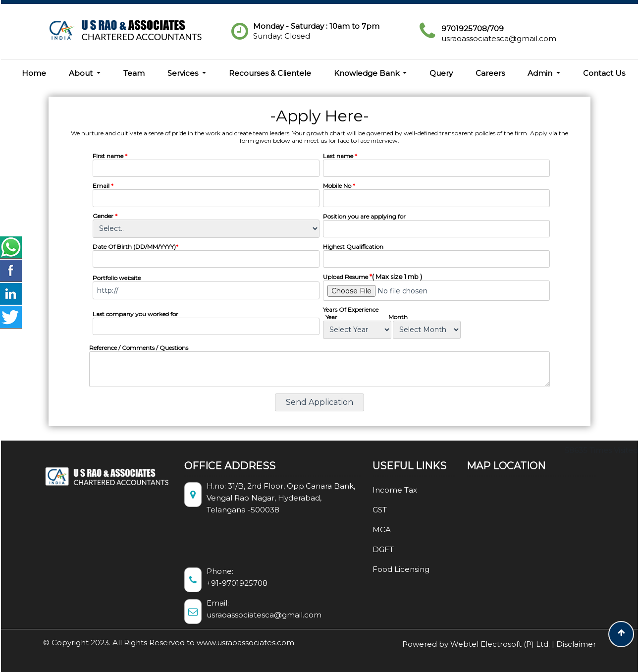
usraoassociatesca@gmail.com (499, 38)
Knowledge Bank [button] (368, 73)
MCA (367, 530)
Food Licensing (387, 569)
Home (34, 73)
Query (441, 73)
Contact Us (604, 73)
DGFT (369, 549)
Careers (490, 73)
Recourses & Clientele (270, 73)
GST (365, 510)
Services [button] (184, 73)
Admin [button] (541, 73)
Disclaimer (576, 644)
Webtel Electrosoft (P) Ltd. (500, 644)
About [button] (82, 73)
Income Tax (380, 490)
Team (134, 73)
